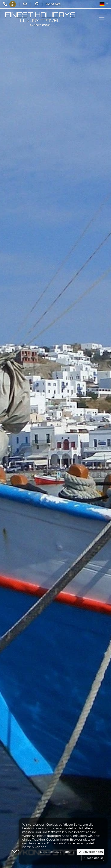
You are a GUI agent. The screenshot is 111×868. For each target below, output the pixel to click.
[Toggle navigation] (102, 19)
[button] (104, 4)
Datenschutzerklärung (57, 852)
